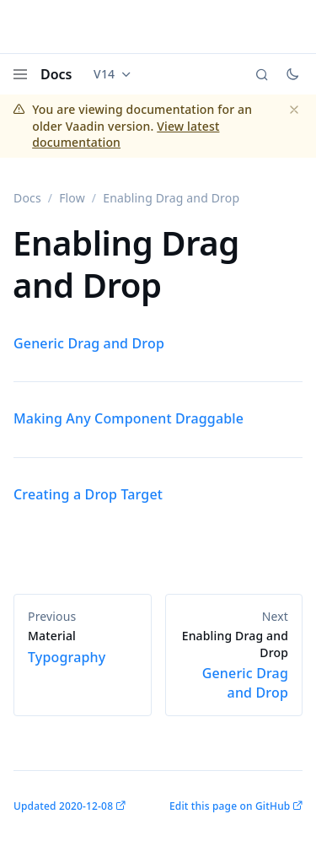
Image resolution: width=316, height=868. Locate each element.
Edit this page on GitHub (230, 806)
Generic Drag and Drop (89, 343)
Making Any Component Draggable (129, 418)
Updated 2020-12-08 (63, 806)
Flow (72, 198)
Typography (83, 647)
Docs (56, 74)
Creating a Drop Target (88, 494)
